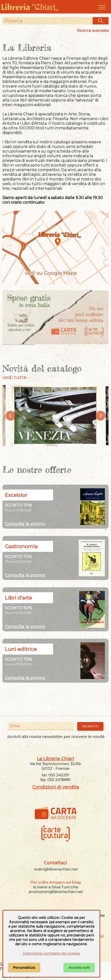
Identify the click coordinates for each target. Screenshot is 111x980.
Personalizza (24, 967)
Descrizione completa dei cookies (51, 953)
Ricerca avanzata (93, 30)
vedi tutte (15, 377)
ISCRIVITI (90, 726)
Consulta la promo (25, 524)
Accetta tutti (79, 967)
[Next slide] (100, 416)
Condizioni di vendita (56, 787)
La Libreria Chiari (55, 759)
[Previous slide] (11, 416)
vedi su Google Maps (55, 273)
